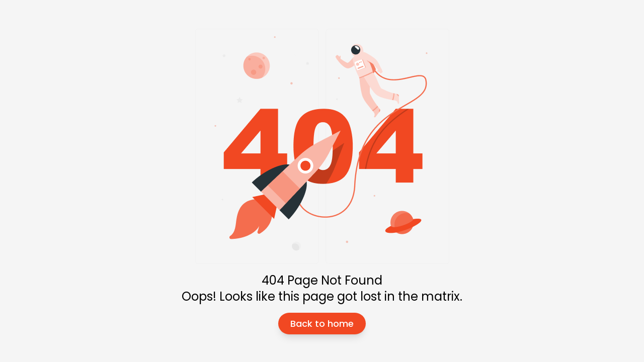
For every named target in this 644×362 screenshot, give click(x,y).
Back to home (322, 324)
